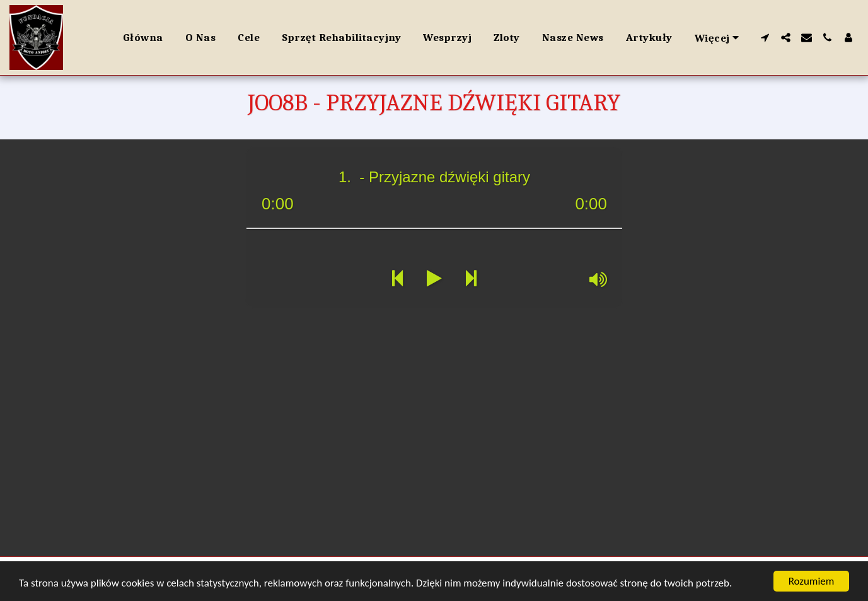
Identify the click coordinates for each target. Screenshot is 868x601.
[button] (765, 38)
